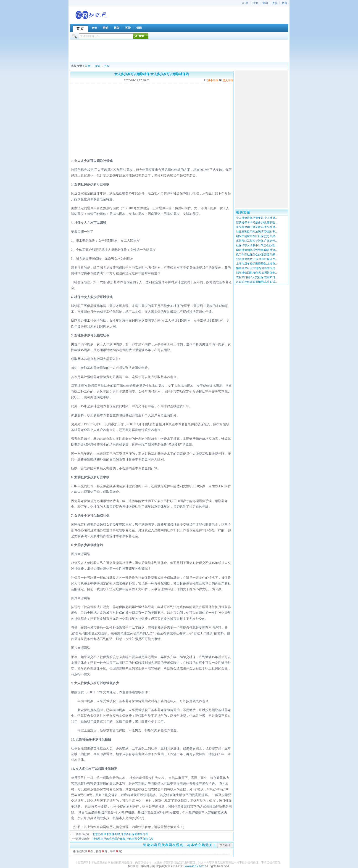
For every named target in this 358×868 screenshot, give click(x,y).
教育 (284, 3)
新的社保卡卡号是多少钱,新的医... (257, 222)
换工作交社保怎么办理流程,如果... (257, 254)
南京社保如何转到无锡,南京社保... (257, 250)
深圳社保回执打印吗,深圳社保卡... (257, 273)
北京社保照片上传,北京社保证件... (257, 259)
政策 (275, 3)
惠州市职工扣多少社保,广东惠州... (257, 241)
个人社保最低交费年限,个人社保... (257, 218)
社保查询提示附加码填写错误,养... (257, 232)
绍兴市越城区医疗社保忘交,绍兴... (257, 236)
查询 (265, 3)
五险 (107, 66)
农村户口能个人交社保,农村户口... (257, 277)
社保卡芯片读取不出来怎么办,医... (257, 245)
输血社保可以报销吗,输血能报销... (257, 268)
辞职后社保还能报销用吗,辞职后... (257, 282)
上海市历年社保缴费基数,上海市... (257, 264)
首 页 (245, 3)
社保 (255, 3)
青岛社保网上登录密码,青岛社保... (257, 227)
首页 (87, 66)
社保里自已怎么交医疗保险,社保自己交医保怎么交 (123, 839)
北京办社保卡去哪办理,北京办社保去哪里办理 (120, 834)
